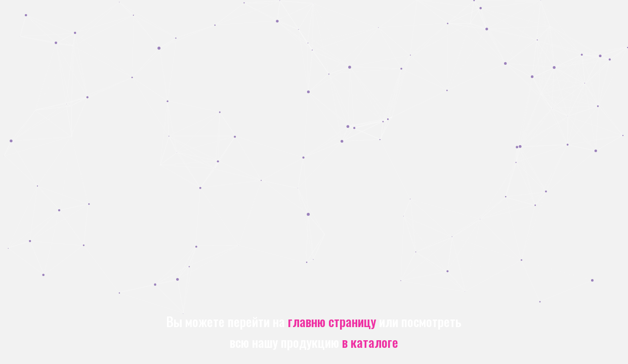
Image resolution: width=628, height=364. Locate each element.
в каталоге (370, 342)
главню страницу (332, 321)
